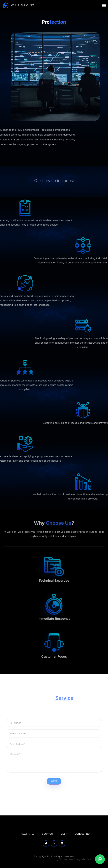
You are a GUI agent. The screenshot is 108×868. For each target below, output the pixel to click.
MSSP (64, 834)
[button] (100, 859)
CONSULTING (82, 834)
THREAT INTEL (26, 834)
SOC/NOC (47, 834)
